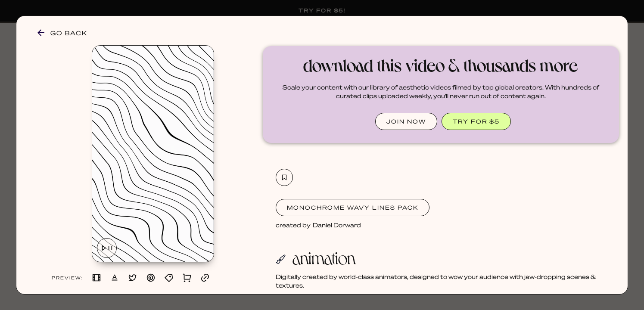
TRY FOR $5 (476, 121)
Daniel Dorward (337, 225)
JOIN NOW (406, 121)
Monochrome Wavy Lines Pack (353, 207)
